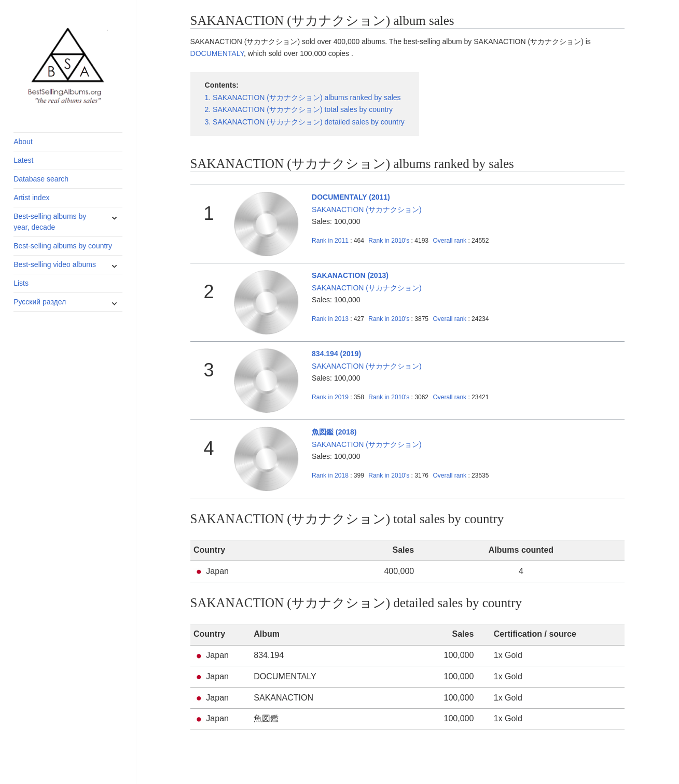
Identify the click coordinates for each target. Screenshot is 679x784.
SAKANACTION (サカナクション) (367, 209)
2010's (390, 241)
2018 (330, 475)
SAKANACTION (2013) (350, 275)
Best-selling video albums (55, 264)
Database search (41, 179)
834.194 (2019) (336, 354)
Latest (23, 160)
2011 (330, 241)
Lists (21, 283)
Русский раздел (40, 302)
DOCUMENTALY (217, 53)
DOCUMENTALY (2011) (351, 197)
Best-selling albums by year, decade (50, 222)
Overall (449, 241)
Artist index (31, 198)
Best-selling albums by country (63, 246)
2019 (330, 397)
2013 (330, 319)
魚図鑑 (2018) (334, 432)
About (23, 142)
